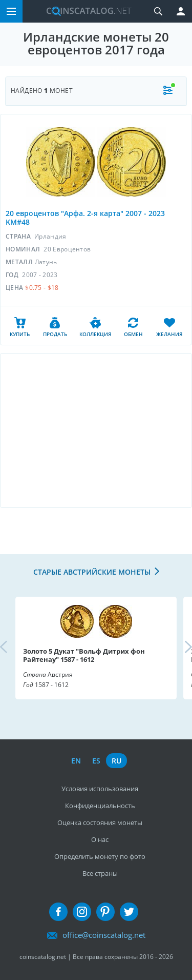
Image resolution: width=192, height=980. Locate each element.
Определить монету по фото (100, 856)
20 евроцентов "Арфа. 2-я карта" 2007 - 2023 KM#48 (85, 218)
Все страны (100, 873)
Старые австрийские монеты (92, 572)
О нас (100, 839)
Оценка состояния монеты (100, 822)
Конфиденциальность (100, 806)
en (76, 761)
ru (116, 761)
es (96, 761)
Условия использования (100, 789)
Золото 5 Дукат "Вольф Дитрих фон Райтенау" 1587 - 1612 (84, 655)
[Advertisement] (96, 430)
